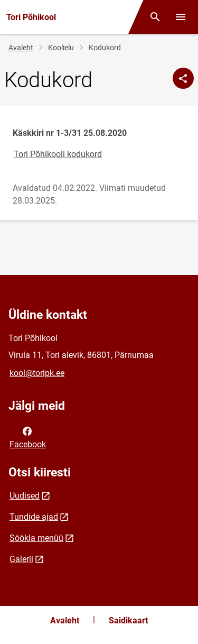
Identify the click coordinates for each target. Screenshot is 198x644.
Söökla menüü (36, 538)
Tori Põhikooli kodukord (58, 154)
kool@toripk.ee (37, 373)
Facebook (28, 437)
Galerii (21, 559)
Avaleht (21, 48)
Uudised (25, 496)
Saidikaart (128, 620)
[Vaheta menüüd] (181, 17)
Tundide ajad (34, 517)
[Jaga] (183, 78)
